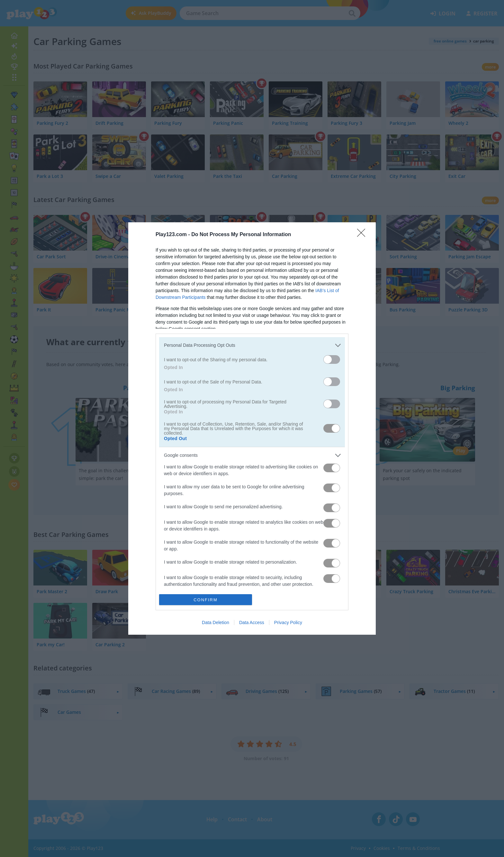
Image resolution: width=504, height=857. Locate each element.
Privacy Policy (288, 622)
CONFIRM (206, 600)
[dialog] (252, 428)
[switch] (332, 359)
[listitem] (252, 345)
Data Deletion (216, 622)
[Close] (363, 235)
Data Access (252, 622)
